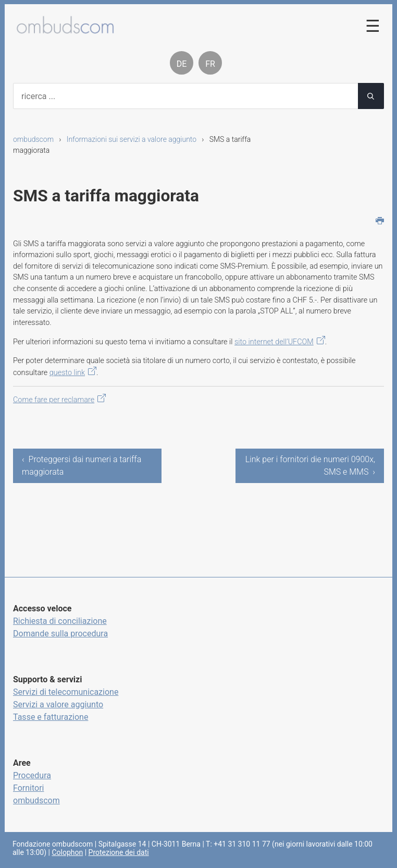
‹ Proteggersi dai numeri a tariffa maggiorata (82, 466)
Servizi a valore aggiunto (58, 704)
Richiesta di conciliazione (60, 621)
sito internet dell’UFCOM (274, 342)
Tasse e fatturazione (51, 717)
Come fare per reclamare (54, 400)
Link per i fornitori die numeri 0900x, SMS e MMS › (310, 466)
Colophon (67, 852)
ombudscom (33, 139)
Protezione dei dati (119, 852)
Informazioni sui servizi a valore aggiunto (132, 139)
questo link (67, 373)
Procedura (32, 775)
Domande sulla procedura (60, 634)
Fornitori (28, 788)
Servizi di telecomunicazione (66, 692)
